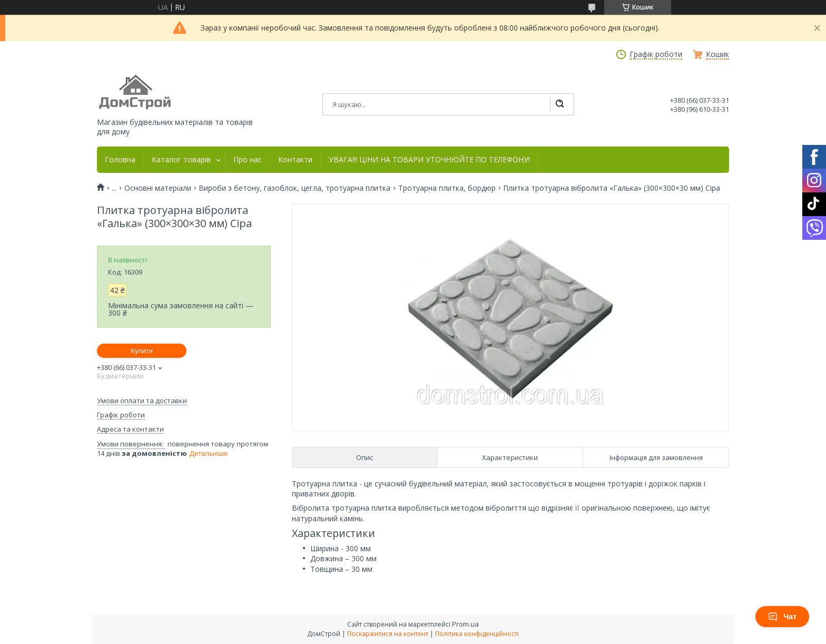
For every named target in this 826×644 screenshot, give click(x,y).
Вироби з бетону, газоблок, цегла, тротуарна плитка (294, 188)
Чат (782, 617)
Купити (142, 351)
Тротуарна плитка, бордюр (447, 188)
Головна (120, 160)
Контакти (295, 160)
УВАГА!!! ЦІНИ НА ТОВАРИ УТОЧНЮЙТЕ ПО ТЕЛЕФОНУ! (429, 160)
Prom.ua (465, 624)
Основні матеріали (158, 188)
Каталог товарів (181, 160)
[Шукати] (559, 104)
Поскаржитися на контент (388, 634)
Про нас (248, 160)
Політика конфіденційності (477, 634)
